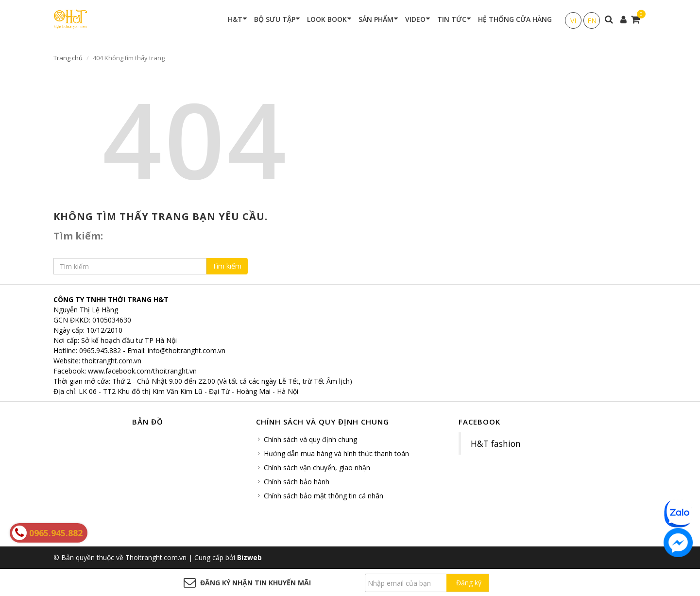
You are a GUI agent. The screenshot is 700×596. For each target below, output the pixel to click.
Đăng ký (469, 583)
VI (573, 21)
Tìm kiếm (227, 266)
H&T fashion (496, 443)
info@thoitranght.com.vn (187, 350)
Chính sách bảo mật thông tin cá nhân (324, 496)
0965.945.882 (100, 350)
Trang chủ (68, 58)
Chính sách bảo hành (297, 482)
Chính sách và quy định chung (310, 439)
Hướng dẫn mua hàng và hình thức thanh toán (336, 453)
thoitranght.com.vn (112, 361)
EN (592, 21)
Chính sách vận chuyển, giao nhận (317, 468)
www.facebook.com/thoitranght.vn (142, 371)
